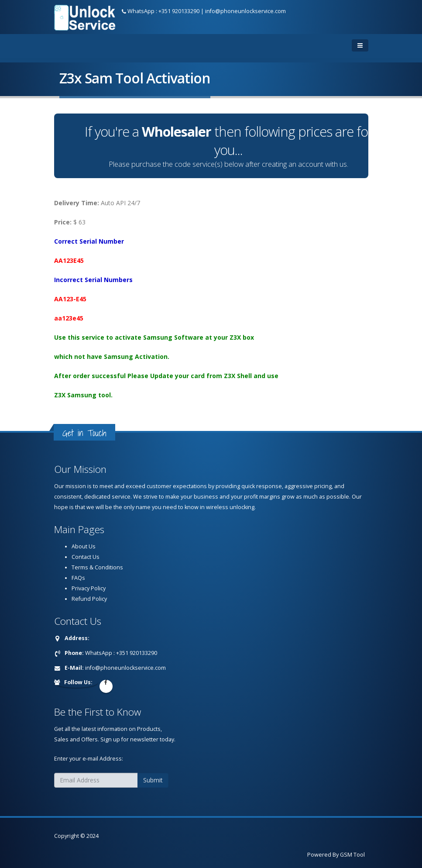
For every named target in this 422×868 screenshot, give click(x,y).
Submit (153, 780)
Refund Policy (89, 599)
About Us (84, 546)
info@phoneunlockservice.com (245, 11)
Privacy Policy (89, 588)
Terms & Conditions (97, 567)
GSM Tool (352, 855)
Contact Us (86, 557)
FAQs (78, 578)
